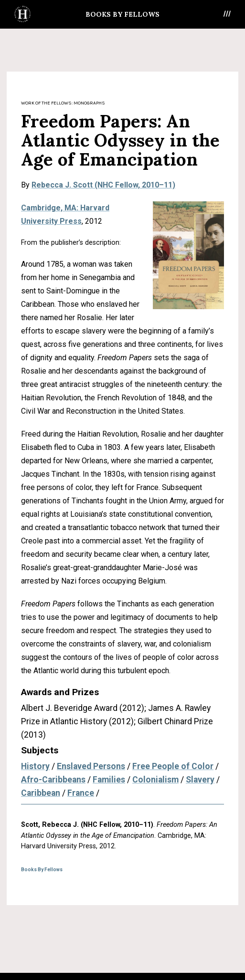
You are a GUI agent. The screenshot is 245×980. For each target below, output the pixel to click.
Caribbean (41, 793)
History (35, 766)
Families (109, 780)
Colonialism (155, 780)
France (81, 793)
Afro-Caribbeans (53, 780)
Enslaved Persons (91, 766)
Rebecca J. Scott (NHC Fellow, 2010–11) (103, 185)
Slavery (200, 780)
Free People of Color (173, 766)
